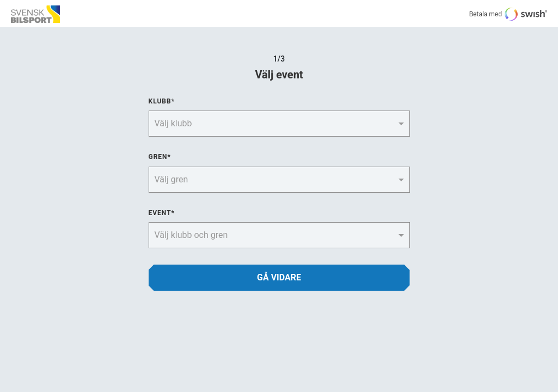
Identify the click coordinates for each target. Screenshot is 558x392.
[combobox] (269, 122)
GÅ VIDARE (279, 277)
